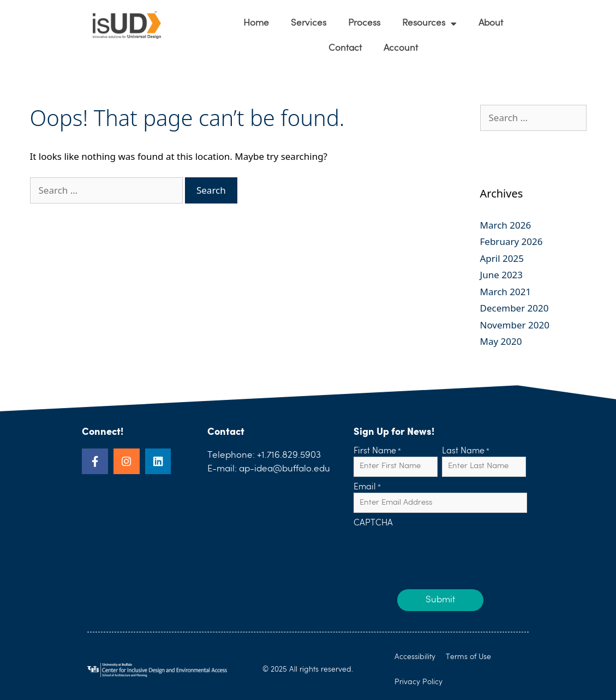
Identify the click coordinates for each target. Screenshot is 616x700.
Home (256, 23)
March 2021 (506, 292)
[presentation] (436, 551)
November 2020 (515, 325)
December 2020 (515, 308)
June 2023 (502, 275)
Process (364, 23)
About (491, 23)
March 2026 (506, 225)
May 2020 (501, 341)
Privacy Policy (418, 682)
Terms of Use (469, 657)
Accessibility (415, 657)
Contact (345, 48)
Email (367, 488)
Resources (429, 24)
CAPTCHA (373, 524)
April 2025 (502, 258)
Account (401, 48)
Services (309, 23)
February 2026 (512, 241)
